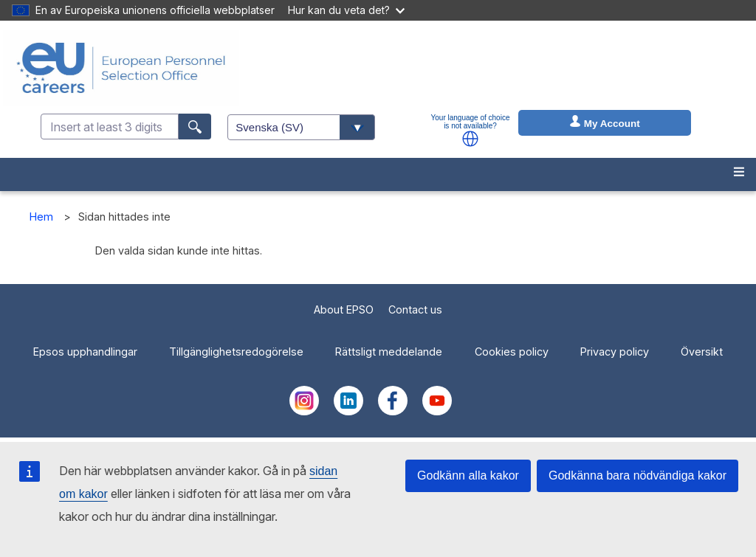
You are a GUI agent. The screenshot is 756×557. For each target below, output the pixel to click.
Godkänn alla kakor (468, 475)
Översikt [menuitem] (702, 352)
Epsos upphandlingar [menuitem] (85, 352)
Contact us (415, 309)
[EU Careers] (121, 68)
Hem (41, 217)
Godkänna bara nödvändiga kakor (638, 475)
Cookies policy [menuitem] (512, 352)
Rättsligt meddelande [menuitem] (389, 352)
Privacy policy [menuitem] (615, 352)
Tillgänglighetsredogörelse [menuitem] (236, 352)
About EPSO (344, 309)
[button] (470, 139)
